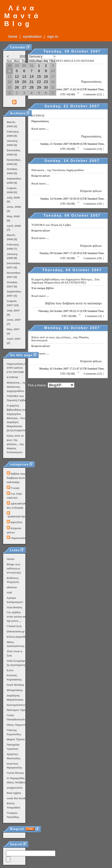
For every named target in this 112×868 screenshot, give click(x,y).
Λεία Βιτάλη (14, 607)
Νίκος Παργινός (17, 725)
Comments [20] (93, 258)
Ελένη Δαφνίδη (17, 637)
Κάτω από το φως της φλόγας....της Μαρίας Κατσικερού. (60, 339)
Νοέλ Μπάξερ (16, 685)
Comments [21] (93, 94)
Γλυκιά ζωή (14, 626)
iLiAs (10, 670)
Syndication (32, 37)
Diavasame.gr (16, 631)
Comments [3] (93, 316)
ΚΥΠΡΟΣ (38, 115)
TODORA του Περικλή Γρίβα (51, 225)
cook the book (16, 798)
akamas (12, 587)
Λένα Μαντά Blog (23, 16)
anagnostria (15, 788)
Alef (9, 593)
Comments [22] (93, 374)
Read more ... (40, 129)
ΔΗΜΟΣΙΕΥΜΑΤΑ (19, 516)
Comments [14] (93, 149)
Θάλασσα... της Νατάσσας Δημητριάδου (58, 170)
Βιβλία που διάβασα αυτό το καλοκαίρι (73, 303)
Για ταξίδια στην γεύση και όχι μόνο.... (17, 617)
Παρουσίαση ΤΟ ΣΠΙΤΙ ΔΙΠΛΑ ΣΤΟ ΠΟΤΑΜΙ (63, 61)
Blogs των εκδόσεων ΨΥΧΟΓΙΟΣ (14, 568)
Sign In (53, 37)
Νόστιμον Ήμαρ (17, 710)
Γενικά (15, 488)
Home (13, 37)
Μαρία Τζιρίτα (16, 739)
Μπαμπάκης (15, 690)
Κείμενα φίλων (91, 191)
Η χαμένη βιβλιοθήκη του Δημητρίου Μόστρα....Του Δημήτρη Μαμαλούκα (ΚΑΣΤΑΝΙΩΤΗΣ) (65, 281)
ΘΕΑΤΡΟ (17, 522)
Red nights (14, 793)
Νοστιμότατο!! (16, 705)
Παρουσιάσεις (92, 82)
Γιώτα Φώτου (15, 773)
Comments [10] (93, 204)
